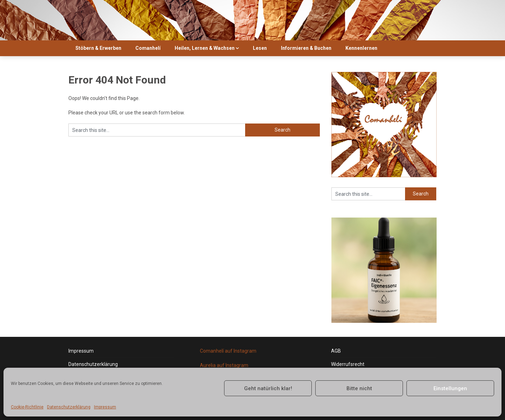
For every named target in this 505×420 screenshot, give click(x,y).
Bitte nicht (359, 388)
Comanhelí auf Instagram (228, 351)
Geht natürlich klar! (268, 388)
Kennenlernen (361, 48)
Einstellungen (450, 388)
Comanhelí (148, 48)
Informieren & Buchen (306, 48)
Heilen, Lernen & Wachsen (205, 48)
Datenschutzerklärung (69, 407)
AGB (336, 351)
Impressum (105, 407)
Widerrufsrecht (348, 364)
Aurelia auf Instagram (224, 365)
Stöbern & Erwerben (98, 48)
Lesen (260, 48)
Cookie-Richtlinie (27, 407)
